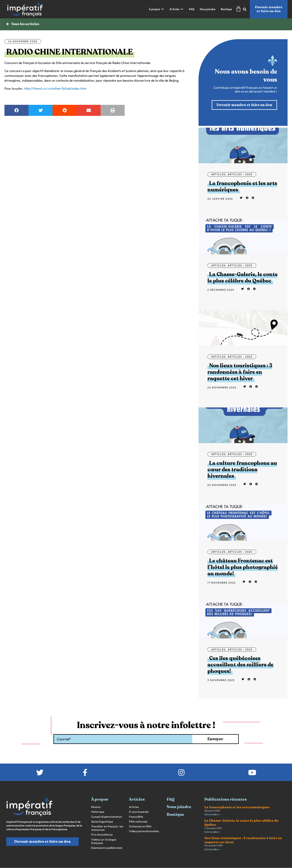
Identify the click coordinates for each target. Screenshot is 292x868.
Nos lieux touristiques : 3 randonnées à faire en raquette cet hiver (240, 372)
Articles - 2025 (240, 174)
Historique (98, 812)
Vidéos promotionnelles (144, 831)
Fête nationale (138, 822)
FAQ (171, 799)
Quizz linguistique (102, 822)
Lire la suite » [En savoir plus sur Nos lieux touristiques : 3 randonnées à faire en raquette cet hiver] (212, 850)
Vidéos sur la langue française (104, 841)
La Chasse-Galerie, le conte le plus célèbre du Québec (243, 278)
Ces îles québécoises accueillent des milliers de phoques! (240, 665)
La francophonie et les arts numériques (242, 187)
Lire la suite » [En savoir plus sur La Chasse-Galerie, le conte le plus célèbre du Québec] (212, 832)
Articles (218, 174)
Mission (96, 807)
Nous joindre (179, 807)
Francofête (136, 817)
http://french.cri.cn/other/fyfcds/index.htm (55, 88)
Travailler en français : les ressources (107, 828)
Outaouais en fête (140, 826)
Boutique (175, 815)
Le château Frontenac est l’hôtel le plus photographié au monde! (243, 567)
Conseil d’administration (107, 817)
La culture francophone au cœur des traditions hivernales (242, 470)
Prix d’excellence (102, 835)
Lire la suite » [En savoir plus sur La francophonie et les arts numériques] (212, 815)
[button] (157, 9)
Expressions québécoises (107, 848)
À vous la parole (139, 812)
